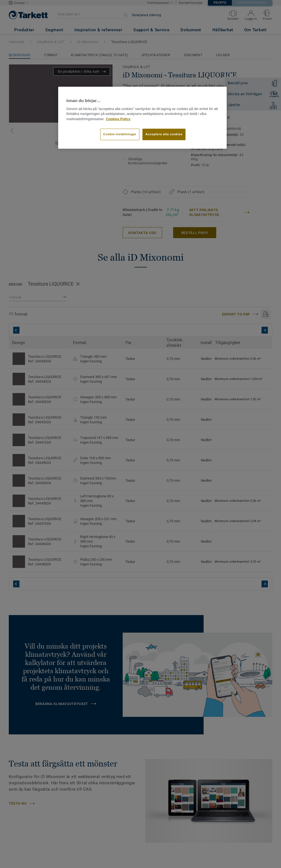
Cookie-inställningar (120, 134)
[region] (142, 118)
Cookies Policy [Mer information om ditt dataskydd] (118, 119)
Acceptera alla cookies (164, 134)
